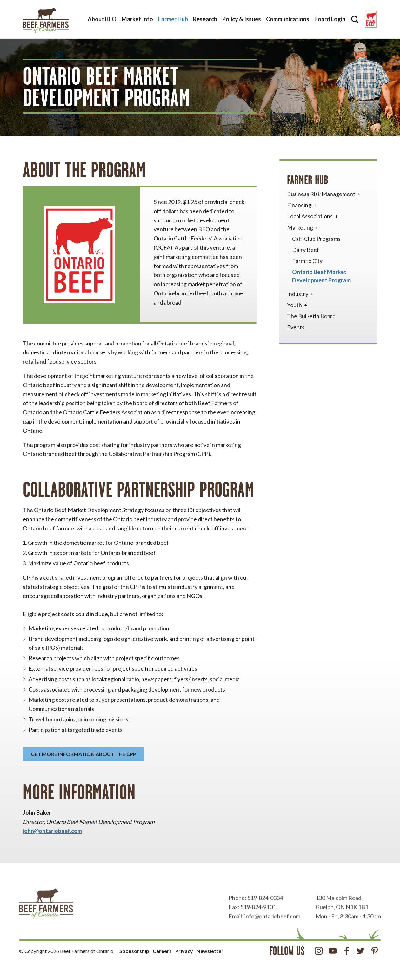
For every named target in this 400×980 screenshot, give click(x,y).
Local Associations (313, 216)
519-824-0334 (265, 912)
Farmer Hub (173, 19)
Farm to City (307, 261)
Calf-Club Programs (316, 239)
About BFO (102, 19)
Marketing (303, 227)
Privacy (184, 951)
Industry (301, 294)
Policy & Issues (242, 19)
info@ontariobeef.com (272, 930)
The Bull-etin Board (311, 316)
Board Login (330, 19)
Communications (288, 19)
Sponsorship (134, 951)
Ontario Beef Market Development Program (321, 276)
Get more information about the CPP (83, 754)
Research (205, 19)
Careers (162, 951)
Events (296, 327)
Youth (298, 305)
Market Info (137, 19)
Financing (303, 205)
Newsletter (210, 951)
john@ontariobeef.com (52, 831)
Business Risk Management (324, 194)
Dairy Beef (306, 250)
